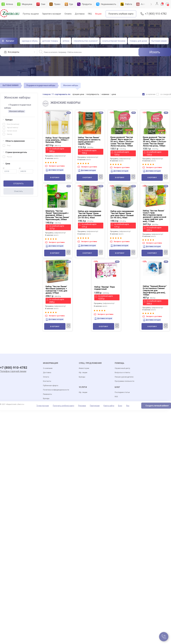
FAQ (90, 14)
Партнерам (95, 406)
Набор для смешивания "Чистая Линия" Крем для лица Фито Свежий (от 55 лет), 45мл (90, 214)
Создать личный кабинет (157, 406)
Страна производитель (15, 152)
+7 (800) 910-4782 (156, 14)
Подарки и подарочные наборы (41, 85)
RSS (116, 397)
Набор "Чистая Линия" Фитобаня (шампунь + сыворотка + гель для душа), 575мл (56, 290)
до (26, 170)
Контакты (47, 381)
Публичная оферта (51, 386)
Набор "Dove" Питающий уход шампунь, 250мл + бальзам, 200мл (57, 140)
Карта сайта (109, 406)
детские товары (50, 41)
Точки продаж (43, 406)
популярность (93, 94)
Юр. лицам (83, 372)
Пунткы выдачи (31, 14)
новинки (105, 94)
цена (114, 94)
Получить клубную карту (121, 14)
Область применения (14, 141)
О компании (48, 368)
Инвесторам (84, 368)
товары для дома (138, 41)
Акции (98, 14)
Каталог (10, 41)
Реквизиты (47, 394)
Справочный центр (122, 368)
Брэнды (8, 120)
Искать (155, 52)
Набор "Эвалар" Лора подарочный (104, 288)
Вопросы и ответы (122, 372)
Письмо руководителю (124, 377)
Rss (128, 406)
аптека (66, 41)
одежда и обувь (30, 41)
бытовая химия (159, 41)
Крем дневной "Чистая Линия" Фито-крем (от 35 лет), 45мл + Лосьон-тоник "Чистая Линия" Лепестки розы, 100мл (155, 142)
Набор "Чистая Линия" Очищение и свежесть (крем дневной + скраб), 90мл (89, 141)
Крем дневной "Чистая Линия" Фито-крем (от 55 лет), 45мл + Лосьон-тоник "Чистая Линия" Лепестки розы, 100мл (122, 142)
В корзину (55, 178)
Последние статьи (122, 392)
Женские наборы (17, 111)
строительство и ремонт (86, 41)
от (10, 170)
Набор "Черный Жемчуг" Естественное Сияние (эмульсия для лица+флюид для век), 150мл (155, 290)
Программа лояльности (124, 381)
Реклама (82, 406)
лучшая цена (78, 94)
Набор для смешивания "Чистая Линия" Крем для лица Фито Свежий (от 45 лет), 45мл (122, 214)
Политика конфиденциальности (56, 390)
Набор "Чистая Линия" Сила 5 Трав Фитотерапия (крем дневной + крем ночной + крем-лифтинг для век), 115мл (155, 216)
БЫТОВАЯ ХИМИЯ (11, 85)
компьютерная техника (114, 41)
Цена (6, 164)
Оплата (68, 14)
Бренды (82, 377)
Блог (120, 406)
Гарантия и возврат (52, 14)
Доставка (80, 14)
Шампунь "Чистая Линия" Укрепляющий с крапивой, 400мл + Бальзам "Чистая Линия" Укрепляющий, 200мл (57, 215)
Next (151, 4)
